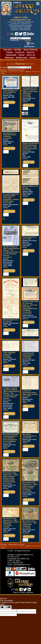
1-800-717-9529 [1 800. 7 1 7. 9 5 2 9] (20, 18)
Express (21, 60)
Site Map (18, 50)
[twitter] (21, 35)
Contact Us (20, 52)
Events (22, 55)
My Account (29, 46)
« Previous (4, 72)
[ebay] (11, 35)
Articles (33, 58)
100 (35, 72)
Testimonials (11, 55)
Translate (25, 40)
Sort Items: (14, 67)
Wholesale (9, 58)
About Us (31, 52)
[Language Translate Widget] (20, 38)
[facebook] (17, 35)
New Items (8, 50)
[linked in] (25, 35)
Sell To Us (31, 55)
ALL (39, 72)
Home (2, 60)
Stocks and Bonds (11, 60)
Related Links (22, 58)
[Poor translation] (8, 607)
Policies (10, 52)
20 (30, 72)
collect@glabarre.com (21, 20)
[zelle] (31, 35)
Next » (22, 72)
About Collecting (30, 50)
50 (33, 72)
